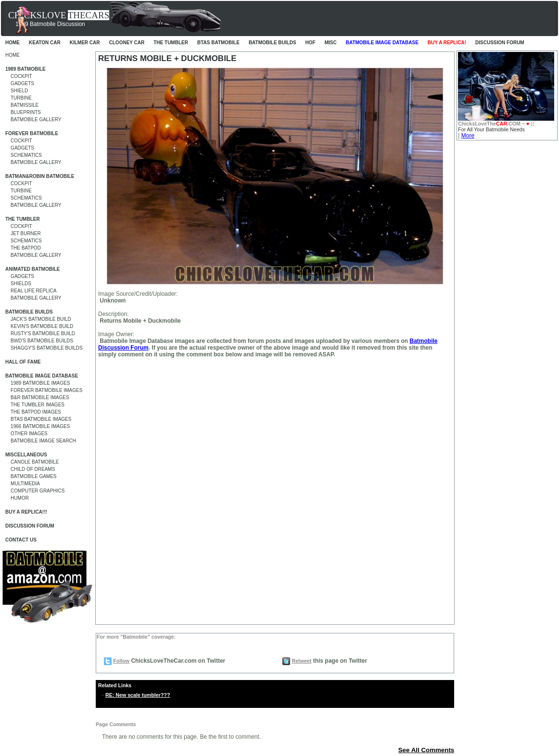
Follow (121, 661)
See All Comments (426, 750)
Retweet (301, 661)
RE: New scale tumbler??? (138, 695)
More (468, 136)
